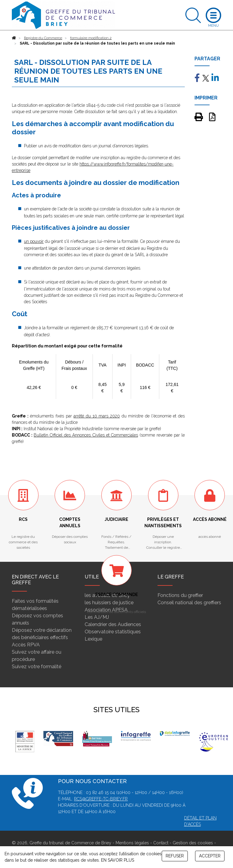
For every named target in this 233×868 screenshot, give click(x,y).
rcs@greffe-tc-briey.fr (101, 799)
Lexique (93, 639)
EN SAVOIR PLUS (118, 860)
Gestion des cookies (193, 843)
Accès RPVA (26, 645)
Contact (161, 843)
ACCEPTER (210, 856)
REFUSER (175, 856)
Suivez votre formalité (37, 667)
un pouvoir (34, 241)
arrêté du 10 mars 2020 (97, 416)
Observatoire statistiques (113, 632)
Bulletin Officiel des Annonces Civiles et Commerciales (86, 435)
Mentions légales (132, 843)
